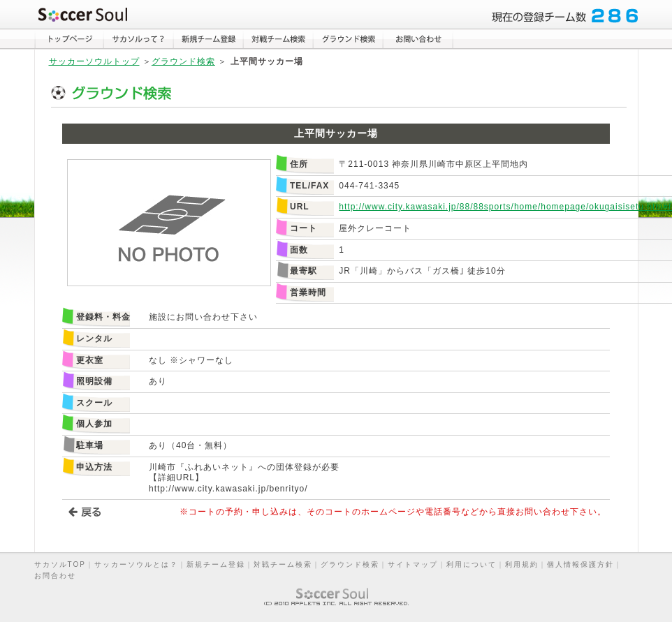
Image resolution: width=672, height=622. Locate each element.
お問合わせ (55, 576)
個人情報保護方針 (580, 564)
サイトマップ (413, 564)
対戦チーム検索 (283, 564)
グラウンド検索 (183, 61)
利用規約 (522, 564)
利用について (472, 564)
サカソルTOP (60, 564)
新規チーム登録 (216, 564)
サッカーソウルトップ (94, 61)
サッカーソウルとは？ (136, 564)
